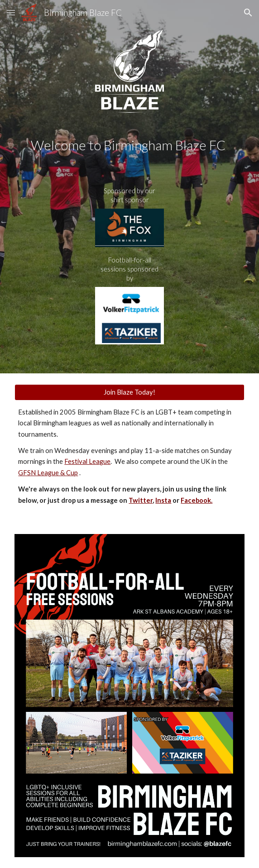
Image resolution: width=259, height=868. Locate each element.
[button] (11, 12)
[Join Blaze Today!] (129, 392)
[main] (129, 145)
